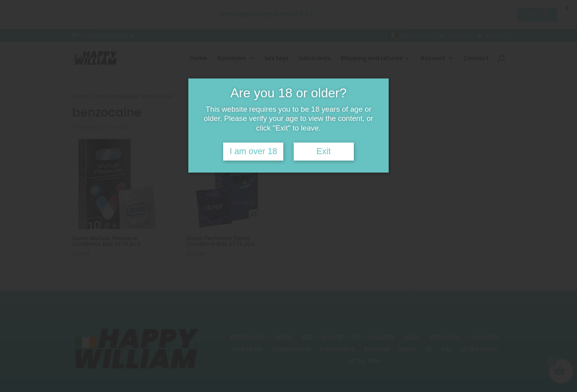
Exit (324, 151)
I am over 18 (253, 151)
